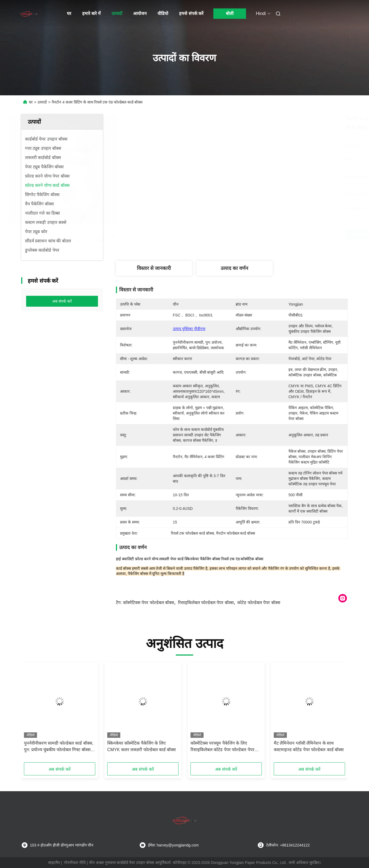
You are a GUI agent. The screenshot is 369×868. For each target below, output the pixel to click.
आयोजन (140, 13)
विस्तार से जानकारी (154, 268)
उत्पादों (117, 13)
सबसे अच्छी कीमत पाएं (263, 234)
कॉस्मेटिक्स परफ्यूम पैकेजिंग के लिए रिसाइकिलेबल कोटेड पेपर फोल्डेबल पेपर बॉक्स (222, 747)
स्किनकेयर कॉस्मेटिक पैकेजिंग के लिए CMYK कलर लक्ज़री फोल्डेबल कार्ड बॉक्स (142, 746)
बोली (230, 13)
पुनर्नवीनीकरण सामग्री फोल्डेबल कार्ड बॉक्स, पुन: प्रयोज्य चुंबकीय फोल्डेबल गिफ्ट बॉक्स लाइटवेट (59, 747)
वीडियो (163, 13)
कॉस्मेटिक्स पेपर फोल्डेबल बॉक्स (149, 603)
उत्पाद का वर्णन (234, 268)
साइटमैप (54, 863)
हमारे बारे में (92, 13)
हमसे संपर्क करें (191, 13)
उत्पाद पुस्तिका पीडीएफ (189, 329)
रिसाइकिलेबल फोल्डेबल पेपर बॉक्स (206, 603)
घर (69, 13)
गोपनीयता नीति (75, 863)
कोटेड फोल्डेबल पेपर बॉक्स (259, 603)
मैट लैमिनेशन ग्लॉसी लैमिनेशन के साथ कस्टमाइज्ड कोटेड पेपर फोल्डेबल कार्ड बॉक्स (309, 746)
